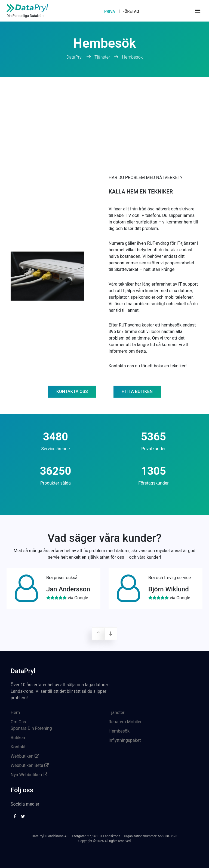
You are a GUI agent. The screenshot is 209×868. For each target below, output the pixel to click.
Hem (15, 713)
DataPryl (75, 57)
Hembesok (132, 57)
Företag (131, 11)
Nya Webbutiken (29, 775)
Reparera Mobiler (125, 722)
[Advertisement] (104, 118)
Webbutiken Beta (30, 765)
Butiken (18, 738)
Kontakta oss (72, 391)
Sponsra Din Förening (31, 728)
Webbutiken (25, 756)
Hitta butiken (137, 391)
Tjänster (102, 57)
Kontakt (18, 747)
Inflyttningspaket (125, 740)
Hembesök (119, 731)
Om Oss (18, 722)
